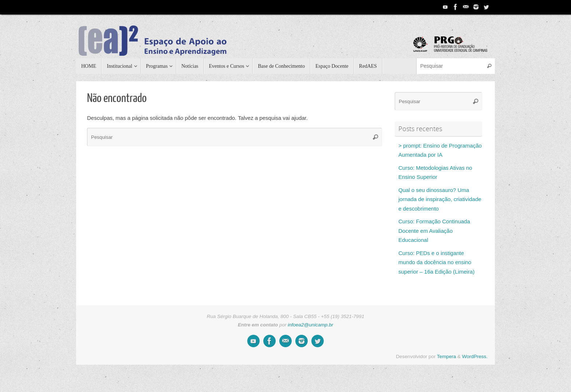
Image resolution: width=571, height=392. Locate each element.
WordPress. (475, 356)
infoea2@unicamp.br (310, 325)
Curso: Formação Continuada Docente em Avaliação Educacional (434, 231)
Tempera (447, 356)
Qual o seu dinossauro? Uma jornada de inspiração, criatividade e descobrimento (440, 199)
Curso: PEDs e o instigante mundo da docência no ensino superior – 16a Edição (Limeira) (436, 262)
